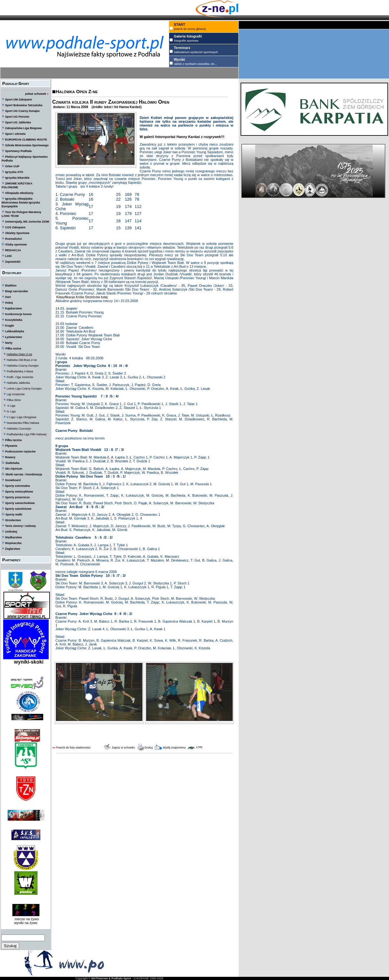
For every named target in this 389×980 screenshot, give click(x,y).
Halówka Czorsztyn (19, 429)
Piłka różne (14, 400)
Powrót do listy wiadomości (73, 748)
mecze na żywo (26, 919)
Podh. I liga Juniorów (20, 377)
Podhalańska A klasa (20, 371)
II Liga (11, 406)
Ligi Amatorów (16, 394)
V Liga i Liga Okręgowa (21, 417)
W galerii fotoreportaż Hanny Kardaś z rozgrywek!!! (182, 137)
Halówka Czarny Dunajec (23, 366)
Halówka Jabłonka (18, 383)
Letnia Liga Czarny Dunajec (24, 389)
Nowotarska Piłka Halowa (23, 423)
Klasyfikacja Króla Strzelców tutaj (81, 297)
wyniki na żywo (26, 923)
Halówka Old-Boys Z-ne (22, 360)
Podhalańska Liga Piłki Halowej (27, 434)
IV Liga (11, 411)
